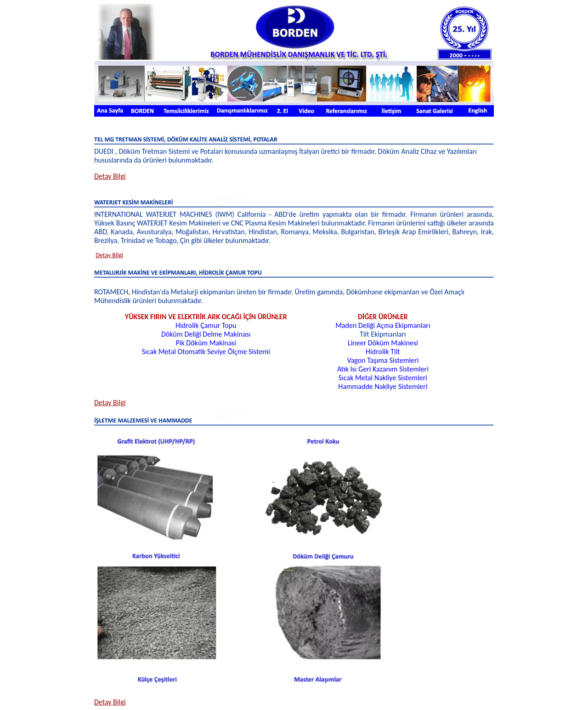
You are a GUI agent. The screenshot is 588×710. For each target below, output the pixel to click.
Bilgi (110, 176)
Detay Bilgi (109, 255)
